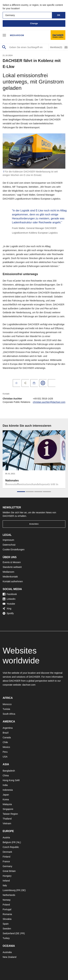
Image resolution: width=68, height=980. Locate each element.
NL (19, 842)
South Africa (9, 714)
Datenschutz (9, 545)
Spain (6, 924)
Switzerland (9, 933)
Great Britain (9, 871)
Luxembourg (9, 890)
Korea (6, 799)
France (6, 861)
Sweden (7, 929)
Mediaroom (17, 35)
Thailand (7, 819)
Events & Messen (12, 562)
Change (34, 23)
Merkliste (56, 47)
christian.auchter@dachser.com (49, 402)
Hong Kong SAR (11, 780)
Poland (6, 905)
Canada (7, 737)
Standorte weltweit (12, 567)
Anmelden (34, 524)
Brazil (6, 733)
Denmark (7, 852)
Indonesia (8, 790)
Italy (5, 885)
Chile (5, 742)
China (6, 776)
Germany (7, 866)
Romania (7, 914)
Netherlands (9, 895)
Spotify (8, 613)
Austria (6, 837)
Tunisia (6, 709)
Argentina (8, 728)
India (5, 785)
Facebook (10, 594)
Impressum (8, 540)
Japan (6, 795)
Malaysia (7, 804)
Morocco (7, 704)
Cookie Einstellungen (14, 550)
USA (5, 757)
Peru (5, 752)
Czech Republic (11, 847)
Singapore (8, 809)
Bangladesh (9, 771)
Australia (7, 952)
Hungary (7, 876)
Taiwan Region (10, 814)
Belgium (7, 842)
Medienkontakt (10, 577)
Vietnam (7, 823)
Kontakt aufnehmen (13, 581)
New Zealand (10, 957)
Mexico (6, 747)
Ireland (6, 881)
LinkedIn (9, 599)
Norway (7, 900)
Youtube (9, 604)
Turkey (6, 938)
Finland (6, 857)
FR (14, 842)
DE (23, 890)
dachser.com (29, 685)
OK (59, 15)
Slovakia (7, 919)
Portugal (7, 909)
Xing (7, 609)
